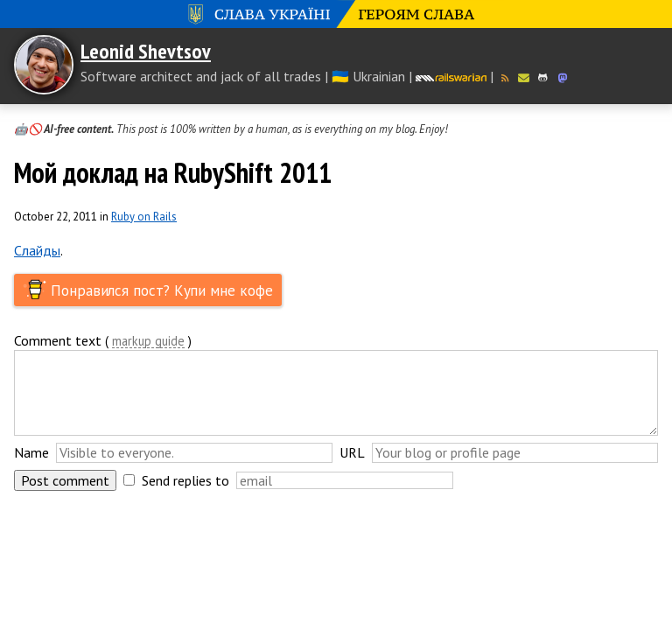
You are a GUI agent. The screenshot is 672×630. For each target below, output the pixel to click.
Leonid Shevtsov (146, 51)
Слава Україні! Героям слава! (336, 14)
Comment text (58, 340)
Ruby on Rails (144, 217)
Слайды (37, 250)
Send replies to (185, 480)
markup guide (148, 342)
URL (352, 452)
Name (31, 452)
